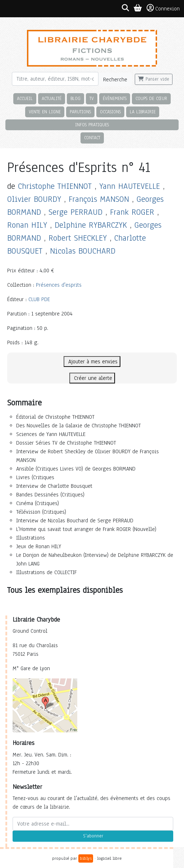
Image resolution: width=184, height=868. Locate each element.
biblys (86, 858)
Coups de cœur (151, 98)
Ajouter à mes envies (92, 362)
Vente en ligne (45, 112)
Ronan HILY (27, 225)
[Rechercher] (55, 79)
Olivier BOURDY (34, 199)
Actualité (52, 98)
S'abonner (93, 836)
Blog (75, 98)
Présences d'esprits (59, 285)
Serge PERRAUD (75, 212)
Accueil (25, 98)
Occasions (110, 112)
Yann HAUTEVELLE (130, 186)
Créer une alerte (92, 378)
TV (92, 98)
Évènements (115, 98)
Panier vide (154, 79)
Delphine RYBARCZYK (91, 225)
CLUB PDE (39, 299)
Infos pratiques (92, 125)
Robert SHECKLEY (78, 238)
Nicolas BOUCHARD (83, 251)
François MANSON (99, 199)
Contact (92, 138)
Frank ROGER (132, 212)
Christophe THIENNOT (55, 186)
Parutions (80, 112)
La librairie (143, 112)
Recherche (115, 79)
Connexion (163, 8)
